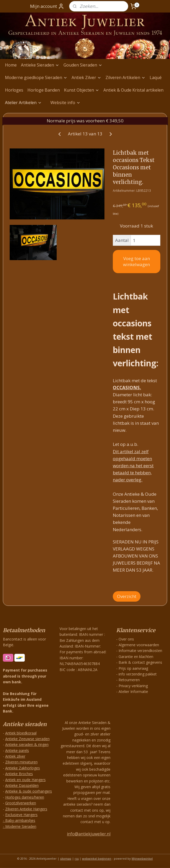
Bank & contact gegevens (140, 662)
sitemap (66, 858)
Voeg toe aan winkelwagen (136, 261)
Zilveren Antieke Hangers (26, 809)
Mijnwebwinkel (142, 858)
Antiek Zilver (86, 77)
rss (77, 858)
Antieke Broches (19, 774)
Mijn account (47, 6)
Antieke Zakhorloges (23, 768)
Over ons (126, 639)
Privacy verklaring (133, 686)
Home (11, 65)
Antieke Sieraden (40, 65)
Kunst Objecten (82, 90)
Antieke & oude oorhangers (29, 791)
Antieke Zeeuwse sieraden (27, 739)
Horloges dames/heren (25, 797)
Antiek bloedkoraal (21, 733)
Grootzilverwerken (21, 803)
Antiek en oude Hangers (25, 780)
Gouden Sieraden (83, 65)
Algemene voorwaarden (139, 645)
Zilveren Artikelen (125, 77)
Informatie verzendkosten (140, 651)
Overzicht (127, 596)
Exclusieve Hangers (21, 815)
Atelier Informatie (133, 692)
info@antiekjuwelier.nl (89, 834)
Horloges (14, 90)
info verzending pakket (138, 674)
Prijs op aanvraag (133, 668)
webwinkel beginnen (97, 858)
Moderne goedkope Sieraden (36, 77)
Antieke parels (17, 750)
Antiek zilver (15, 756)
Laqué (156, 77)
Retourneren (129, 680)
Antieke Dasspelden (22, 785)
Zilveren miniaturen (21, 762)
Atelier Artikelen (23, 103)
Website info (65, 103)
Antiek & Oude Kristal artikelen (133, 90)
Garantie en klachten (136, 657)
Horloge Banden (44, 90)
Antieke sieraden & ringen (27, 744)
